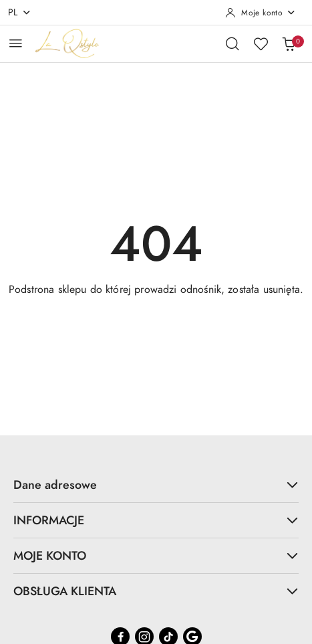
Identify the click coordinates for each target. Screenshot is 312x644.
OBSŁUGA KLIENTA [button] (156, 591)
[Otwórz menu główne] (16, 43)
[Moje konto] (261, 13)
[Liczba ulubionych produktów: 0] (261, 43)
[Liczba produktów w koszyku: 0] (289, 43)
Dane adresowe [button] (156, 485)
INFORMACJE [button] (156, 520)
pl (20, 12)
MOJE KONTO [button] (156, 555)
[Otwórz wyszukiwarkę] (232, 43)
